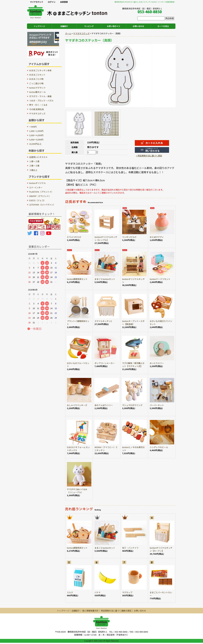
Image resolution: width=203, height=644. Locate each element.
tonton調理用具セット (77, 279)
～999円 (33, 127)
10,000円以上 (35, 144)
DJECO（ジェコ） (37, 200)
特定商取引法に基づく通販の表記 (116, 611)
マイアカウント (37, 2)
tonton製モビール (37, 92)
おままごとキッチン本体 (40, 70)
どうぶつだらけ (74, 237)
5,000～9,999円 (36, 140)
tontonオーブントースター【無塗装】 (133, 323)
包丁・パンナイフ (130, 548)
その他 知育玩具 (36, 109)
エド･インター (36, 187)
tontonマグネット (37, 88)
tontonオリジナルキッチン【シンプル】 (106, 238)
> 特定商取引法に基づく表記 (149, 156)
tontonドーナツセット (160, 279)
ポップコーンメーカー (105, 363)
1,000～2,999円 (36, 131)
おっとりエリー (157, 363)
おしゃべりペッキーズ (77, 405)
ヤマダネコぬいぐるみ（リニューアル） (77, 491)
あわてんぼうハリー (104, 405)
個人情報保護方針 (90, 611)
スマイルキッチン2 (103, 321)
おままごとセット (37, 75)
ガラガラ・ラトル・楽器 (40, 96)
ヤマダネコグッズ (81, 33)
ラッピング (89, 26)
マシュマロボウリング (132, 405)
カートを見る (163, 26)
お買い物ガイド (114, 26)
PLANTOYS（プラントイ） (41, 192)
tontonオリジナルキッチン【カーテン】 (161, 549)
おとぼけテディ (157, 237)
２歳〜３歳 (34, 166)
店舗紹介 (64, 26)
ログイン (52, 2)
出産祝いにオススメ (38, 157)
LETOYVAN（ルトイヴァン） (42, 205)
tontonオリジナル (37, 183)
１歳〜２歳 (34, 161)
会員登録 (64, 2)
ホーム (68, 33)
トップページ (39, 26)
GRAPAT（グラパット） (40, 196)
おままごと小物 (36, 79)
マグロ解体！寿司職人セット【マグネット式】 (133, 365)
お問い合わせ (138, 26)
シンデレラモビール (159, 447)
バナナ (98, 592)
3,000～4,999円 (36, 135)
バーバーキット (157, 405)
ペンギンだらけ (129, 237)
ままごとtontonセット (105, 279)
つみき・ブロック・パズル (41, 101)
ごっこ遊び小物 (36, 83)
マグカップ (127, 592)
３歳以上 (33, 170)
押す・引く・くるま (38, 105)
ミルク (70, 592)
